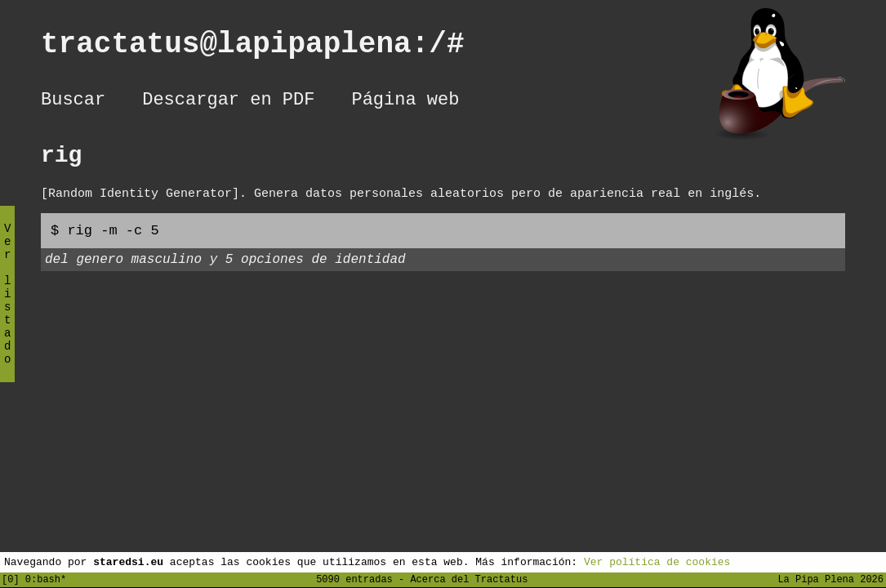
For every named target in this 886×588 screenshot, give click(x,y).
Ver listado (7, 307)
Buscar (73, 102)
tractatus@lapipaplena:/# (270, 48)
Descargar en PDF (228, 102)
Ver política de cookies (657, 561)
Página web (405, 102)
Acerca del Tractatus (469, 579)
